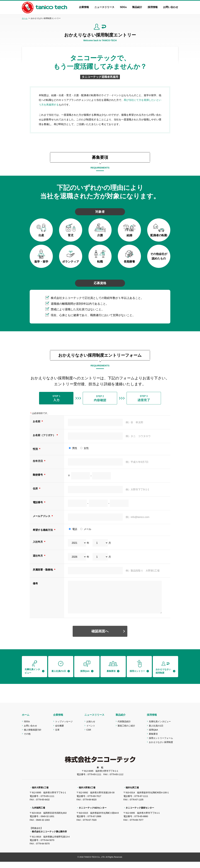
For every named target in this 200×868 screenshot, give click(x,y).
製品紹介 (137, 7)
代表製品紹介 (124, 728)
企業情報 (84, 7)
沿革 (57, 736)
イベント (91, 732)
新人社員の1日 (156, 732)
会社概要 (60, 732)
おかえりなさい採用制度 (161, 748)
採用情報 (153, 7)
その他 (27, 740)
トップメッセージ (64, 728)
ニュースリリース (104, 7)
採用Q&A (153, 736)
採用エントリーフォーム (161, 744)
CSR (89, 736)
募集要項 (153, 740)
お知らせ (91, 728)
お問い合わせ (171, 7)
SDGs (123, 7)
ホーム (25, 18)
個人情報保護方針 (33, 736)
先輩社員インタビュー (160, 728)
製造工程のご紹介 (126, 732)
